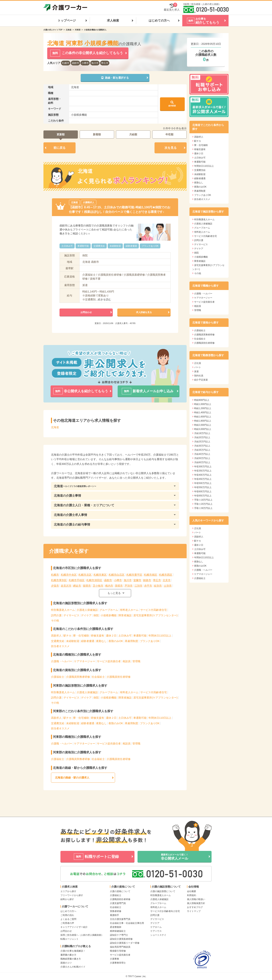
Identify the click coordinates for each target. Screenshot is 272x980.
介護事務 (114, 959)
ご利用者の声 (67, 923)
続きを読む (104, 299)
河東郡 (78, 30)
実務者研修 (116, 911)
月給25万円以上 (202, 442)
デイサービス (71, 615)
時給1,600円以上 (203, 417)
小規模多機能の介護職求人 (95, 30)
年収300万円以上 (203, 467)
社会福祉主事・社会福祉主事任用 (127, 923)
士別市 (168, 586)
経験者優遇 (88, 641)
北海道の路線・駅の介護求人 (72, 778)
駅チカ (67, 636)
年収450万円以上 (203, 479)
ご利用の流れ (67, 915)
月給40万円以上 (202, 454)
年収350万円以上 (203, 471)
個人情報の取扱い (196, 899)
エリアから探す (68, 891)
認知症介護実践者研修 (121, 939)
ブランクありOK (150, 641)
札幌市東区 (100, 575)
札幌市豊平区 (134, 575)
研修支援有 (97, 636)
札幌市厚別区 (59, 580)
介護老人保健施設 (87, 610)
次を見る (171, 148)
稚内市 (109, 586)
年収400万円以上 (203, 475)
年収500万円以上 (203, 483)
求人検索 (113, 21)
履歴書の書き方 (68, 955)
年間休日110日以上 (160, 636)
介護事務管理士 (118, 963)
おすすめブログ (195, 907)
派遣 (196, 371)
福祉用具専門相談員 (120, 947)
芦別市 (129, 586)
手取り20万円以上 (203, 504)
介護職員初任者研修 (119, 677)
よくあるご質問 (68, 919)
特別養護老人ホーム (63, 610)
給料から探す (67, 899)
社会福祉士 (98, 677)
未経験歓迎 (73, 641)
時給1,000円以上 (203, 404)
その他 (55, 620)
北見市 (167, 580)
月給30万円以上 (202, 446)
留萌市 (87, 586)
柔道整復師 (116, 927)
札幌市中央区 (69, 575)
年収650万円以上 (203, 496)
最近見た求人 (172, 7)
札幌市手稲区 (77, 580)
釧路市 (147, 580)
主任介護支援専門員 (120, 919)
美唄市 (119, 586)
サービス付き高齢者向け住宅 (165, 911)
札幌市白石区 (117, 575)
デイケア (86, 615)
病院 (96, 615)
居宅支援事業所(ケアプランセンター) (155, 615)
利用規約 (192, 895)
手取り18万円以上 (203, 500)
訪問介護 (56, 615)
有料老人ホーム (129, 610)
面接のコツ (66, 963)
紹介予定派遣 (201, 380)
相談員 (127, 661)
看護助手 (114, 915)
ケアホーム (156, 927)
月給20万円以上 (202, 437)
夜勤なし (101, 641)
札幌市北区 (85, 575)
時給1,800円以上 (203, 421)
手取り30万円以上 (203, 508)
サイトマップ (194, 911)
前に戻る (59, 148)
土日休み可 (125, 636)
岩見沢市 (66, 586)
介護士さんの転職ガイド (73, 967)
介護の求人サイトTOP (53, 30)
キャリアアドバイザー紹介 (74, 927)
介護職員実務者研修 (78, 677)
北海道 (69, 30)
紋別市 (158, 586)
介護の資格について (120, 891)
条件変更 (172, 104)
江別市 (138, 586)
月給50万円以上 (202, 458)
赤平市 (148, 586)
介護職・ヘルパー (62, 661)
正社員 (198, 363)
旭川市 (95, 63)
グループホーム (109, 610)
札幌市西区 (166, 575)
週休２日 (111, 636)
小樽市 (85, 63)
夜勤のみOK (116, 641)
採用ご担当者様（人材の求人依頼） (203, 4)
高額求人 (56, 636)
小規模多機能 (109, 615)
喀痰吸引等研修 (118, 951)
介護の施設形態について (163, 891)
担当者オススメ (60, 646)
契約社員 (199, 376)
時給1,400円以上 (203, 412)
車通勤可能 (140, 636)
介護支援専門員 (118, 903)
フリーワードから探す (72, 895)
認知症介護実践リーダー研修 (125, 943)
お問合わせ (66, 931)
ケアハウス (156, 931)
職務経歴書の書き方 (71, 959)
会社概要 (192, 891)
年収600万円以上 (203, 492)
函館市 (75, 63)
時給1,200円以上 (203, 408)
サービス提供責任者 (109, 661)
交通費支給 (58, 641)
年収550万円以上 (203, 487)
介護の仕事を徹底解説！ (73, 951)
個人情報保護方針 (196, 903)
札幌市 (66, 63)
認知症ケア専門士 (119, 935)
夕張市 (55, 586)
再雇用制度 (131, 641)
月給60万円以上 (202, 462)
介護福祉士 (58, 677)
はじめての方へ (159, 21)
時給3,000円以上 (203, 429)
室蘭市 (137, 580)
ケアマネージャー (85, 661)
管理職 (136, 661)
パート (198, 367)
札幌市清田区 (94, 580)
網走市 (77, 586)
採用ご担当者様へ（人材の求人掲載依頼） (82, 935)
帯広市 (105, 63)
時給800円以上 (202, 400)
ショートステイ (158, 935)
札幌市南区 (151, 575)
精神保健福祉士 (118, 931)
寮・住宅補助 (81, 636)
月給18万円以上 (202, 433)
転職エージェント (70, 939)
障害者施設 (125, 615)
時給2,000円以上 (203, 425)
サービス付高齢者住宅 (154, 610)
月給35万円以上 (202, 450)
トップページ (67, 21)
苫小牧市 (98, 586)
